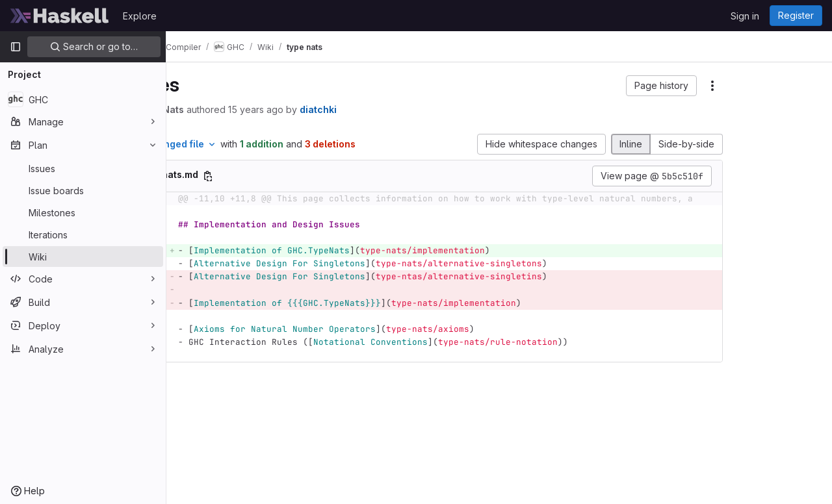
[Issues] (83, 168)
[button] (566, 86)
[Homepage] (60, 16)
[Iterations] (83, 234)
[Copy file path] (290, 190)
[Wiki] (83, 257)
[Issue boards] (83, 190)
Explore (140, 16)
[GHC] (83, 99)
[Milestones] (83, 212)
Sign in (745, 16)
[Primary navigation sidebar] (16, 47)
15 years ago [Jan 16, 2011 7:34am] (338, 109)
